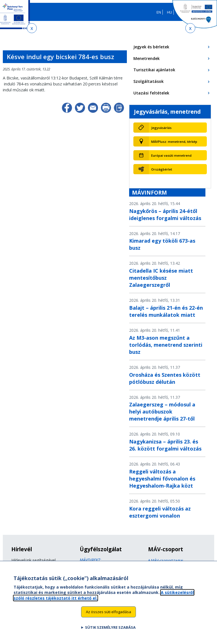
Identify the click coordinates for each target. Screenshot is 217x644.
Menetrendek (147, 58)
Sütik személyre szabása (110, 630)
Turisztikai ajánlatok (154, 70)
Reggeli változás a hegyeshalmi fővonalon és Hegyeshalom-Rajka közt (162, 479)
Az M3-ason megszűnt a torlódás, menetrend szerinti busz (166, 345)
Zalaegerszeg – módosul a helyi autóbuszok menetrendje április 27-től (162, 412)
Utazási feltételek (151, 93)
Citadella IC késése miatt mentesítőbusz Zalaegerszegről (161, 278)
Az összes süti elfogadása (108, 615)
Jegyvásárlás (161, 128)
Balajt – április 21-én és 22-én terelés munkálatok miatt (166, 311)
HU (170, 12)
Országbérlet (162, 169)
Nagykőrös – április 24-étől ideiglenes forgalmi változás (165, 215)
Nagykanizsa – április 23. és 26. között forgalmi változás (165, 445)
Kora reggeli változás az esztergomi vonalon (160, 512)
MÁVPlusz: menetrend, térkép (174, 142)
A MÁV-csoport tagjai (166, 560)
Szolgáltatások (148, 81)
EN (159, 12)
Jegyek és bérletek (151, 47)
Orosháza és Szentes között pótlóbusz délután (165, 378)
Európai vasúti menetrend (171, 155)
